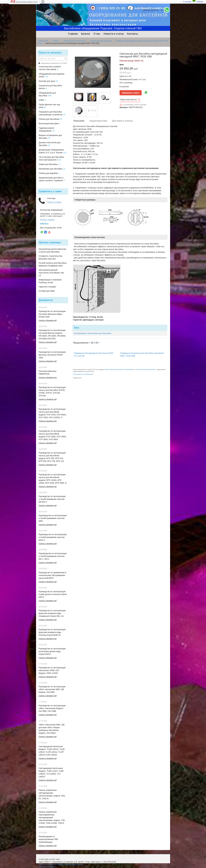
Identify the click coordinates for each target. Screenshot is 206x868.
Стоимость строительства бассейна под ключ (50, 257)
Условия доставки (47, 291)
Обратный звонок (128, 99)
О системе (187, 2)
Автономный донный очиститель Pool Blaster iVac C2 (51, 273)
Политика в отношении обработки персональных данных (61, 864)
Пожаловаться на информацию (83, 374)
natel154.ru (44, 223)
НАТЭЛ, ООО (43, 41)
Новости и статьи (114, 34)
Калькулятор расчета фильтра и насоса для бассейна (52, 250)
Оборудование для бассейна (74, 41)
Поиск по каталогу (50, 53)
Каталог (86, 34)
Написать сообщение (47, 867)
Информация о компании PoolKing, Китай (50, 281)
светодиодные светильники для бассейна (93, 333)
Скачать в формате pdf (48, 320)
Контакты (133, 34)
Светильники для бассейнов (101, 41)
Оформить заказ (131, 93)
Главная (73, 34)
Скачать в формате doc (48, 378)
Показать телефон (54, 202)
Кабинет (200, 2)
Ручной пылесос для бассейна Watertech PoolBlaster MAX (53, 264)
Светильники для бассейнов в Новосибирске (120, 370)
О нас (97, 34)
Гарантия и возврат (47, 287)
